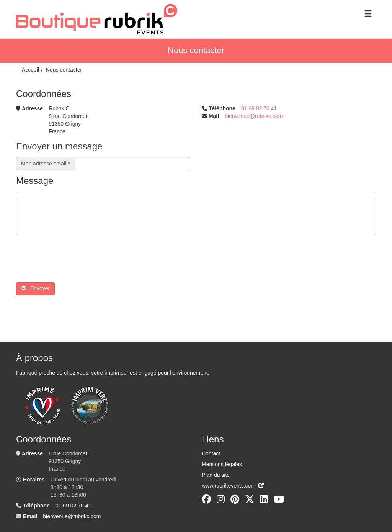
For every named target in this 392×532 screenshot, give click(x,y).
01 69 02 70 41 (259, 108)
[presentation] (74, 262)
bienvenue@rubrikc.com (254, 116)
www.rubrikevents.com (233, 486)
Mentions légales (222, 464)
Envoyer (35, 288)
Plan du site (216, 475)
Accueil (30, 70)
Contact (211, 453)
